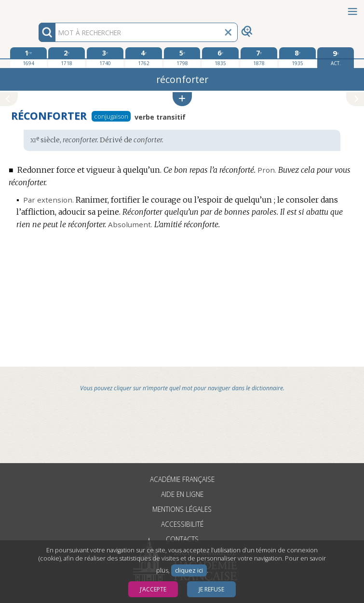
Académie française (182, 479)
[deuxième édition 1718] (67, 57)
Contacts (182, 539)
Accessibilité (182, 524)
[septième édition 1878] (259, 57)
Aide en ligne (182, 494)
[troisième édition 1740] (105, 57)
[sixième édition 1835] (220, 57)
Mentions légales (182, 509)
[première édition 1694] (28, 57)
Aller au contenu (38, 8)
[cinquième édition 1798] (182, 57)
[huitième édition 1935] (297, 57)
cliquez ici (189, 570)
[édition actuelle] (336, 58)
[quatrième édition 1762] (144, 57)
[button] (182, 99)
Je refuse (211, 589)
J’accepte (153, 589)
